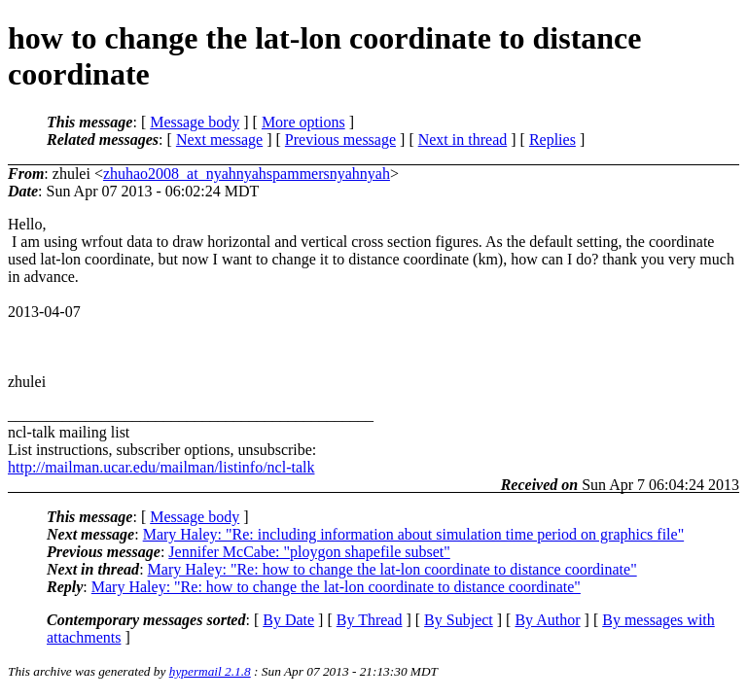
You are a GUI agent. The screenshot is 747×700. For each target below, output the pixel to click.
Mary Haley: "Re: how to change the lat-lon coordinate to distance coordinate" (392, 569)
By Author (547, 620)
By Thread (370, 620)
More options (303, 122)
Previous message (340, 140)
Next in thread (463, 140)
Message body (195, 122)
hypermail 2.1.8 (210, 671)
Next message (219, 140)
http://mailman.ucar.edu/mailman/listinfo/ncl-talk (161, 467)
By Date (288, 620)
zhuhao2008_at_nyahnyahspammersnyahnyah (247, 174)
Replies (552, 140)
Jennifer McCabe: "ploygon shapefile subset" (309, 552)
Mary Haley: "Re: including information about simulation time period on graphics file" (414, 534)
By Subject (459, 620)
